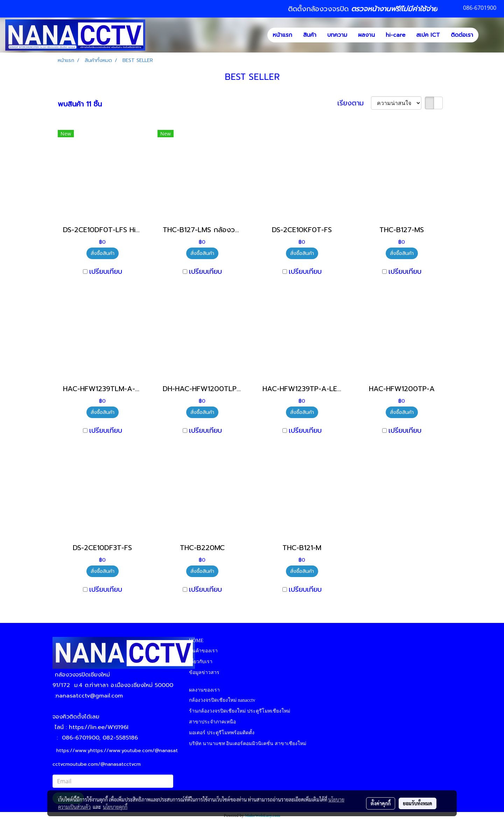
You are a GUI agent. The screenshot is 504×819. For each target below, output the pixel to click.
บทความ (337, 35)
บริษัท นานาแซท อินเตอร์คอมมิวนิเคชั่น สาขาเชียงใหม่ (248, 744)
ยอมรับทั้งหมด (418, 803)
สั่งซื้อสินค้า (103, 253)
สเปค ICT (428, 35)
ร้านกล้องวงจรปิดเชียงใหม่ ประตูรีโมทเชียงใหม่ (240, 711)
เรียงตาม (354, 103)
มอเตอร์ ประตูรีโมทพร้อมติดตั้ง (222, 733)
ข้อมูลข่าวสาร (204, 672)
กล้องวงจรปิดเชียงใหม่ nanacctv (222, 700)
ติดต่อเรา (462, 35)
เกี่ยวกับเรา (201, 662)
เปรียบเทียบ (106, 271)
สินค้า (310, 35)
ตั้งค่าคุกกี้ (381, 803)
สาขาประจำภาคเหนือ (212, 722)
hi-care (395, 35)
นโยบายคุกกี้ (115, 807)
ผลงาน (366, 35)
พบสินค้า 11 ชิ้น (80, 104)
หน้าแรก (282, 35)
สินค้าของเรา (203, 651)
